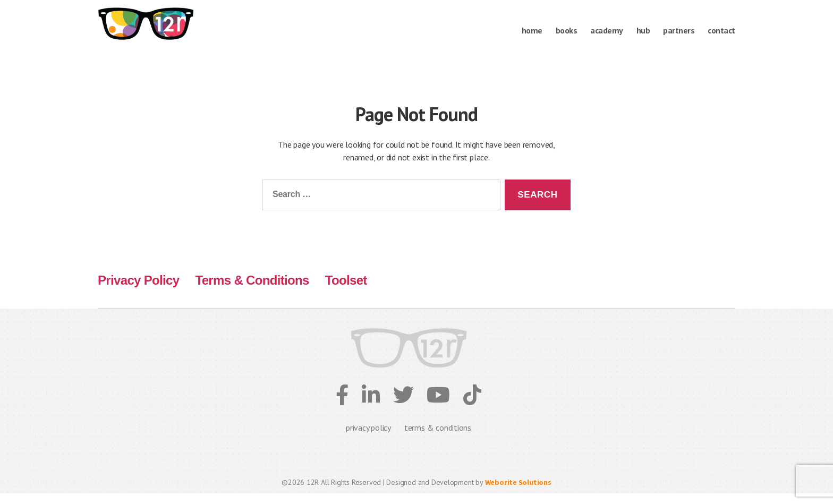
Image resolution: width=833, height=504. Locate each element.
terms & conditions (438, 438)
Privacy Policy (138, 291)
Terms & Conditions (252, 291)
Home (532, 31)
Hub (643, 31)
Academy (607, 31)
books (567, 31)
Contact (721, 31)
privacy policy (368, 438)
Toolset (346, 291)
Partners (679, 31)
